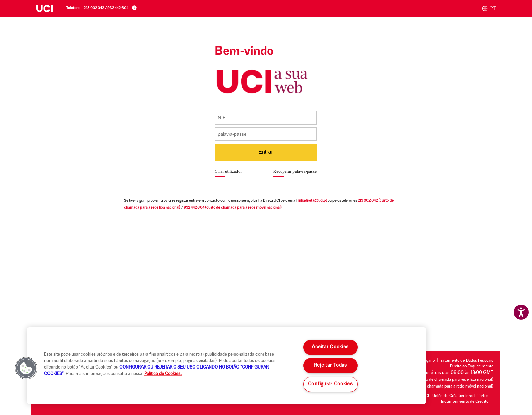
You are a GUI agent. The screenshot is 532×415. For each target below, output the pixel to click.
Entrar (266, 152)
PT (489, 8)
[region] (227, 366)
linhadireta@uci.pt (312, 201)
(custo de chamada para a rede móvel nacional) (233, 208)
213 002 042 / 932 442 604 (106, 8)
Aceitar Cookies (330, 347)
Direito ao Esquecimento (472, 366)
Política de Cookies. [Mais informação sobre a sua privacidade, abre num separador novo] (163, 374)
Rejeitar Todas (330, 366)
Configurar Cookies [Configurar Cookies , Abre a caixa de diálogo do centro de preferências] (330, 384)
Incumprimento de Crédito (465, 402)
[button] (26, 368)
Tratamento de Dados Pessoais (466, 361)
